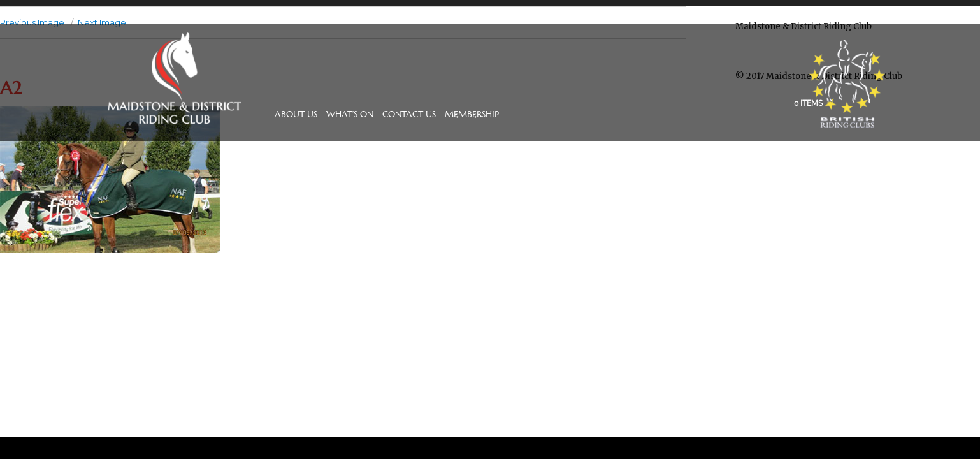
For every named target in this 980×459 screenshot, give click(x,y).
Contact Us (409, 114)
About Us (296, 114)
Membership (472, 114)
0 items (808, 103)
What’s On (350, 114)
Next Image (102, 22)
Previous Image (32, 22)
